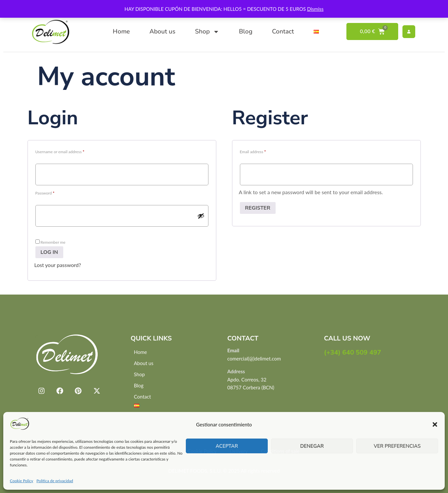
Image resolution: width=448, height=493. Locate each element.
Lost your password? (58, 265)
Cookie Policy (21, 481)
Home (121, 31)
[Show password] (201, 216)
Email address (261, 151)
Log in (49, 252)
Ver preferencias (397, 446)
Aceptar (227, 446)
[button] (435, 424)
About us (162, 31)
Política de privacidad (55, 481)
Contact (283, 31)
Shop (207, 32)
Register (258, 208)
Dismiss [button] (315, 9)
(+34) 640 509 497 (353, 352)
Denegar (312, 446)
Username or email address (68, 151)
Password (53, 192)
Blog (246, 31)
